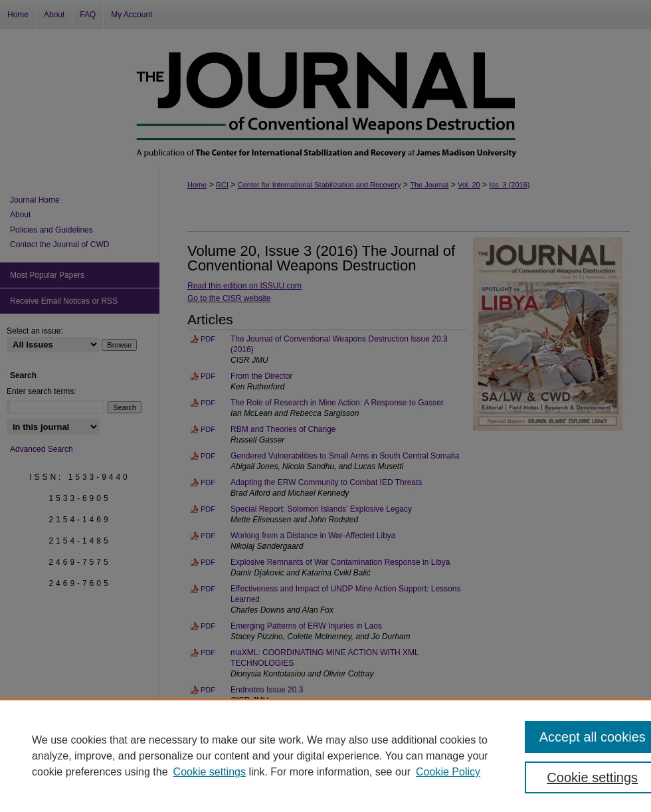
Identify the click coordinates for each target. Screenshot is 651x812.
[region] (325, 756)
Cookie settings (210, 772)
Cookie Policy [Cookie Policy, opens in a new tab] (448, 772)
